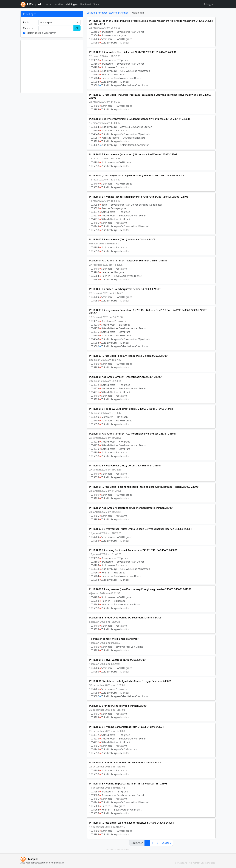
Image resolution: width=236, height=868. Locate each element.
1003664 (94, 35)
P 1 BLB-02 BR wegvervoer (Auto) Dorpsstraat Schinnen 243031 (125, 466)
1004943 (94, 71)
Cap (28, 28)
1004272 (94, 212)
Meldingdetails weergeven (42, 33)
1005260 (94, 75)
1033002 (94, 85)
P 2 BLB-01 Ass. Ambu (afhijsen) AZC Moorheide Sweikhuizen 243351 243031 (133, 434)
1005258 (94, 601)
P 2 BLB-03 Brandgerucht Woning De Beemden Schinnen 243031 (126, 618)
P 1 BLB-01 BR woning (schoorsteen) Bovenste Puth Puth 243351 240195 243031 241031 (139, 197)
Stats (96, 4)
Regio (26, 22)
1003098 (94, 205)
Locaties (58, 4)
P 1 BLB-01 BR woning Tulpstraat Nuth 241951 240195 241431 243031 (129, 784)
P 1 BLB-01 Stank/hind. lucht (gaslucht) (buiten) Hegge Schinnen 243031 (130, 681)
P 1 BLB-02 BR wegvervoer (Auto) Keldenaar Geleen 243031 (123, 239)
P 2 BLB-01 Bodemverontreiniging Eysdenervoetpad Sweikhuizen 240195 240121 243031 (140, 119)
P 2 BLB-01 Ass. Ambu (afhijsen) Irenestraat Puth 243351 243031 (126, 377)
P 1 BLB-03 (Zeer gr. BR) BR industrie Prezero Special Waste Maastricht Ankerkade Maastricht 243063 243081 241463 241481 (151, 22)
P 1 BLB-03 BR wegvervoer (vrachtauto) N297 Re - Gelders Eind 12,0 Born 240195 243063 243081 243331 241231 (148, 311)
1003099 (94, 208)
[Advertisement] (52, 67)
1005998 (94, 43)
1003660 (94, 32)
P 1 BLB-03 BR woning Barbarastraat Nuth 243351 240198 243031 (127, 727)
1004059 (94, 417)
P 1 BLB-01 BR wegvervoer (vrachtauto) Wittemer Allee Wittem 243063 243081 (134, 154)
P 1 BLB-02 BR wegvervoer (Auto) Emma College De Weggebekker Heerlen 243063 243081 (141, 529)
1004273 (94, 216)
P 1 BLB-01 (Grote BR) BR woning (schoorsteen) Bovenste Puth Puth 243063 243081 (137, 175)
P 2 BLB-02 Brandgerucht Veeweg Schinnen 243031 (118, 706)
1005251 (94, 138)
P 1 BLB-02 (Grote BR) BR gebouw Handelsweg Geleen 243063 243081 (129, 356)
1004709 (94, 39)
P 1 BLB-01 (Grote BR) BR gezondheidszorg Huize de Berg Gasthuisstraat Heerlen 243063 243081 (144, 487)
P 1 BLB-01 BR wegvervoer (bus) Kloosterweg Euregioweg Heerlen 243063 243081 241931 (140, 589)
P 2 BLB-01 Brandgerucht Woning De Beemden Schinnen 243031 (126, 762)
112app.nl (29, 859)
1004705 (94, 67)
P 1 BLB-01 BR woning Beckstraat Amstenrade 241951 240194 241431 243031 (133, 550)
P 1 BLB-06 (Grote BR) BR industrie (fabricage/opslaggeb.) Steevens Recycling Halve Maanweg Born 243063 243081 (150, 96)
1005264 (94, 78)
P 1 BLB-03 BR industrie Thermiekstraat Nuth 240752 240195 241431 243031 (133, 52)
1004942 (94, 749)
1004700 (94, 647)
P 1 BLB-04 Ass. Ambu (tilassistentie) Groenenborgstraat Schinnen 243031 (131, 508)
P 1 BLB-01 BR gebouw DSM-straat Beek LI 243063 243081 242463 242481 (131, 409)
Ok (77, 28)
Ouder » (166, 843)
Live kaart (86, 4)
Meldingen (71, 4)
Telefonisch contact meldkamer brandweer (114, 639)
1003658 (94, 60)
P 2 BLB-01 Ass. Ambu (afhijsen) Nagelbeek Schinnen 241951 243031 (128, 261)
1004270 (94, 325)
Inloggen (209, 4)
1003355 (94, 321)
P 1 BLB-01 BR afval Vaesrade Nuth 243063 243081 (118, 660)
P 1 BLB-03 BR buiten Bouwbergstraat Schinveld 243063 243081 (126, 289)
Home (48, 4)
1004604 (94, 127)
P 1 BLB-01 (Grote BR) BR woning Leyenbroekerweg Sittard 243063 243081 (132, 823)
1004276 (94, 219)
